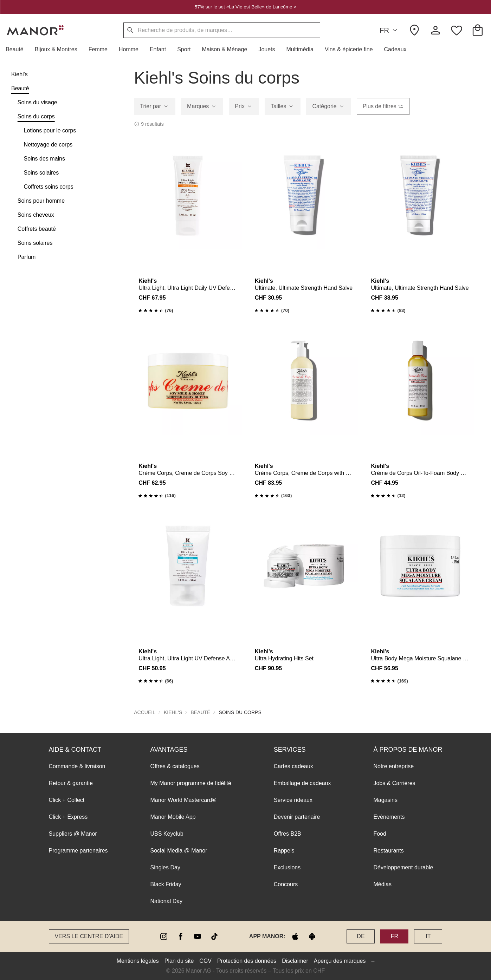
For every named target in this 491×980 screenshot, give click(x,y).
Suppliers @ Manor (73, 834)
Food (380, 834)
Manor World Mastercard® (183, 800)
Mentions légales (138, 961)
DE (361, 936)
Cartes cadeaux (293, 766)
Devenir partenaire (297, 817)
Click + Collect (67, 800)
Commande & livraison (77, 766)
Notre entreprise (393, 766)
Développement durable (403, 867)
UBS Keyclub (167, 834)
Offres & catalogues (175, 766)
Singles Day (165, 867)
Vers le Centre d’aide (89, 936)
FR (389, 30)
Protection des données (247, 961)
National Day (167, 901)
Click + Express (68, 817)
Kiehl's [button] (173, 712)
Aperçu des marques (340, 961)
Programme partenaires (78, 851)
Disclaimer (295, 961)
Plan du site (179, 961)
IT (428, 936)
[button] (17, 50)
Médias (382, 884)
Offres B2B (288, 834)
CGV (205, 961)
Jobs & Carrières (394, 783)
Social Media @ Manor (179, 851)
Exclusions (287, 867)
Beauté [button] (200, 712)
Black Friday (166, 884)
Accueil (145, 712)
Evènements (389, 817)
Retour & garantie (71, 783)
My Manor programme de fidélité (191, 783)
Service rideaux (293, 800)
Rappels (284, 851)
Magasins (385, 800)
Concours (286, 884)
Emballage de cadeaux (302, 783)
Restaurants (388, 851)
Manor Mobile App (173, 817)
